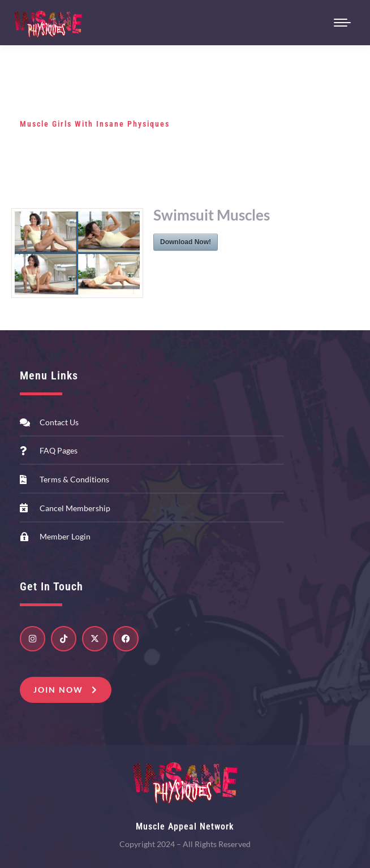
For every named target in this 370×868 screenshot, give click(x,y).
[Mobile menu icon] (342, 23)
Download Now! (186, 242)
